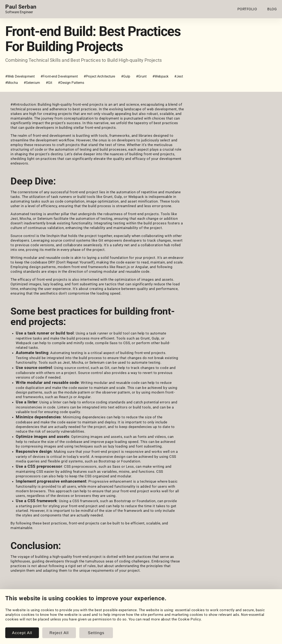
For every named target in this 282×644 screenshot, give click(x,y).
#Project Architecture (99, 76)
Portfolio (13, 615)
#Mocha (12, 83)
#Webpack (160, 76)
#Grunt (141, 76)
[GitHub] (20, 604)
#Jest (179, 76)
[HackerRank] (32, 604)
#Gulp (126, 76)
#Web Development (20, 76)
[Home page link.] (21, 9)
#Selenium (32, 83)
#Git (49, 83)
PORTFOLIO (247, 9)
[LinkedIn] (8, 604)
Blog (83, 615)
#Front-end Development (59, 76)
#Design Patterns (71, 83)
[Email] (55, 604)
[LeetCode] (44, 604)
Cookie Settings (166, 615)
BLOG (272, 9)
